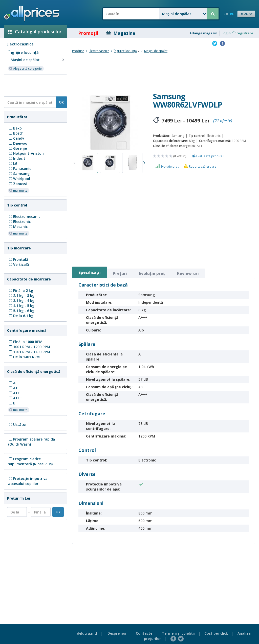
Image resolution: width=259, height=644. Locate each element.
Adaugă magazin (203, 33)
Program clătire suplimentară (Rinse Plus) (30, 461)
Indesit (17, 158)
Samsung (19, 174)
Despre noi (117, 633)
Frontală (18, 259)
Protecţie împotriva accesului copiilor (28, 481)
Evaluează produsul (210, 156)
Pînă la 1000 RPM (25, 342)
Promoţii (85, 33)
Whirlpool (19, 179)
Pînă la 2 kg (21, 290)
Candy (16, 138)
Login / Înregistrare (237, 33)
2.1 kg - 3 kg (21, 295)
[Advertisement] (33, 85)
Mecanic (18, 227)
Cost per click (216, 633)
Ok (61, 102)
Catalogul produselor (35, 32)
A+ (13, 388)
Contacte (144, 633)
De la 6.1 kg (21, 316)
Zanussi (17, 184)
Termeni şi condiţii (178, 633)
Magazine (121, 33)
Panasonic (20, 169)
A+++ (15, 398)
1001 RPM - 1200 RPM (29, 347)
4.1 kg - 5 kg (21, 306)
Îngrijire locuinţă (24, 52)
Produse (78, 51)
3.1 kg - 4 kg (21, 301)
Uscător (17, 424)
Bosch (16, 133)
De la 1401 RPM (24, 357)
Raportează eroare (203, 166)
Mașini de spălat (38, 60)
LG (13, 163)
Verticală (18, 264)
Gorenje (17, 148)
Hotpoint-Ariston (26, 153)
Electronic (19, 222)
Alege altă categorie (25, 68)
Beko (15, 128)
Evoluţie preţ (170, 166)
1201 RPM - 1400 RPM (29, 352)
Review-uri (188, 273)
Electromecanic (24, 216)
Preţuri (120, 273)
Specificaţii (90, 272)
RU (232, 14)
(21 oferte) (223, 121)
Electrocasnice (20, 44)
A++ (14, 393)
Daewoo (18, 143)
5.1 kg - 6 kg (21, 311)
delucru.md (87, 633)
